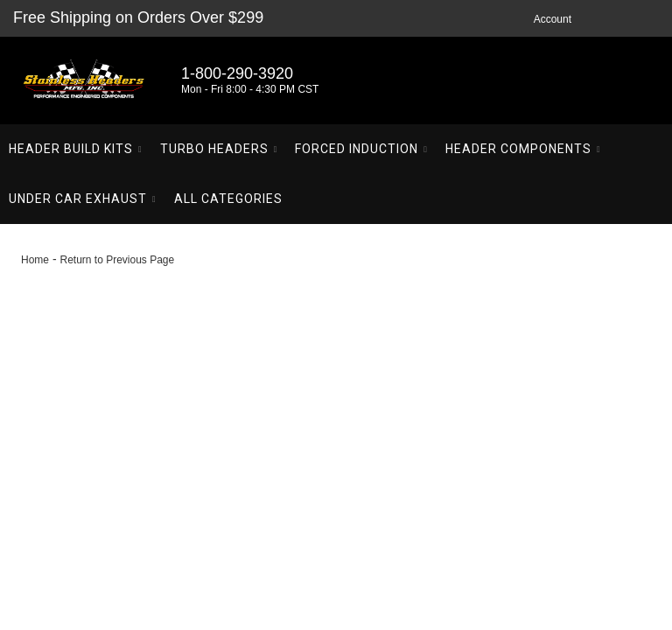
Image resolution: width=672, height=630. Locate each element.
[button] (76, 149)
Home (35, 260)
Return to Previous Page (117, 260)
